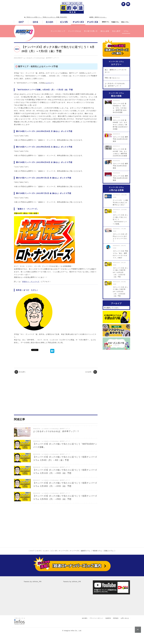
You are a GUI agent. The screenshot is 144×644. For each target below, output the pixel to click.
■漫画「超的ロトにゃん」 (98, 17)
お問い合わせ (125, 618)
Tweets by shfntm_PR (33, 582)
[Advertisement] (56, 394)
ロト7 (32, 551)
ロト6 (39, 551)
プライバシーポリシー (96, 618)
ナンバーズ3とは (75, 31)
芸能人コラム (109, 551)
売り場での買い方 (91, 31)
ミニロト (46, 551)
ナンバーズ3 (63, 551)
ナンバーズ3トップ (58, 31)
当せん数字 (116, 31)
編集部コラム (86, 551)
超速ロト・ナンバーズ (31, 282)
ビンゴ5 (54, 551)
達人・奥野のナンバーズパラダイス (116, 71)
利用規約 (116, 618)
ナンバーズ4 (74, 551)
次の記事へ (91, 372)
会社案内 (85, 618)
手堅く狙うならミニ (112, 78)
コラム (126, 31)
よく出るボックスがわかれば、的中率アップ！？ (115, 85)
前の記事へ (20, 372)
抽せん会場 (105, 31)
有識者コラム (97, 551)
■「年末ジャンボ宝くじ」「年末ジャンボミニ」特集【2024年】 (46, 17)
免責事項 (108, 618)
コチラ (48, 83)
